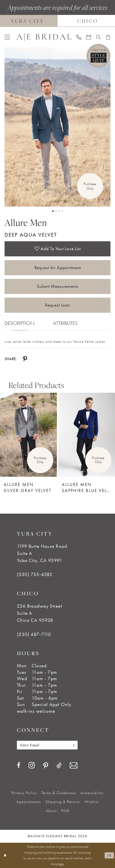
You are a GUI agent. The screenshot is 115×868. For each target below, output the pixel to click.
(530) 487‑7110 (34, 634)
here (61, 864)
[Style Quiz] (98, 56)
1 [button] (53, 211)
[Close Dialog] (5, 855)
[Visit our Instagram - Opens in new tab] (32, 765)
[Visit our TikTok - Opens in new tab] (59, 765)
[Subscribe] (72, 745)
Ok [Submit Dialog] (109, 855)
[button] (7, 37)
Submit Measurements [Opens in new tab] (58, 286)
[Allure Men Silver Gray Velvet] (28, 435)
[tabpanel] (57, 127)
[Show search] (98, 37)
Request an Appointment (58, 268)
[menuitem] (7, 37)
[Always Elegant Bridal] (44, 37)
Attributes (65, 323)
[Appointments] (89, 37)
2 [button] (56, 211)
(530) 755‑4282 (35, 574)
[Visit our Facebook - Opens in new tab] (19, 765)
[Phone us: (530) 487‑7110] (79, 37)
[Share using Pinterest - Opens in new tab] (25, 359)
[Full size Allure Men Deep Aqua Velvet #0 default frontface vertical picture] (57, 127)
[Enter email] (47, 745)
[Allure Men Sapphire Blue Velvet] (87, 435)
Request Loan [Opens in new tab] (58, 305)
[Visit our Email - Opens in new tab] (74, 765)
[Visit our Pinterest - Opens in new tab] (46, 766)
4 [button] (62, 211)
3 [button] (59, 211)
